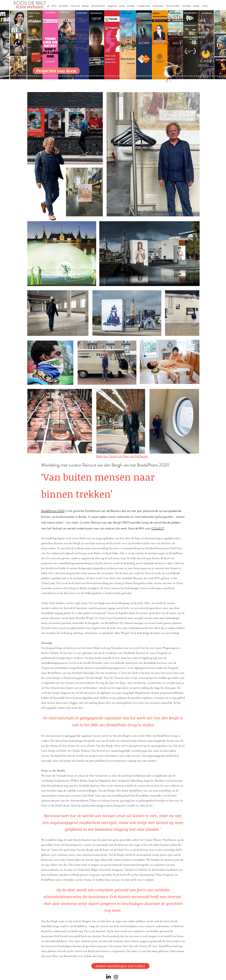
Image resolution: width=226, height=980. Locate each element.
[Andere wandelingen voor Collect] (120, 966)
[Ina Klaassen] (126, 76)
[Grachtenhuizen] (133, 76)
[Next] (223, 45)
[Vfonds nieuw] (89, 76)
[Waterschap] (40, 76)
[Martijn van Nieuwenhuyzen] (66, 76)
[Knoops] (149, 76)
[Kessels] (33, 76)
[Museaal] (54, 76)
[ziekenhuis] (165, 76)
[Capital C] (197, 76)
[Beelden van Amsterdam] (51, 76)
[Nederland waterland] (184, 76)
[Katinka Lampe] (200, 76)
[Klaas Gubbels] (135, 76)
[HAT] (191, 76)
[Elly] (96, 76)
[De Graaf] (19, 76)
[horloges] (144, 76)
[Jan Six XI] (211, 76)
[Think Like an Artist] (80, 76)
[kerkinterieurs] (160, 76)
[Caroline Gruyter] (14, 76)
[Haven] (168, 76)
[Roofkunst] (107, 76)
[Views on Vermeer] (163, 76)
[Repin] (35, 76)
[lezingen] (87, 76)
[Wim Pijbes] (139, 76)
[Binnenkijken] (10, 76)
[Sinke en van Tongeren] (65, 76)
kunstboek (51, 12)
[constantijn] (31, 76)
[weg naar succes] (110, 76)
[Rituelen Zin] (190, 76)
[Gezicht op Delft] (22, 76)
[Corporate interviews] (17, 76)
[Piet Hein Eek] (204, 76)
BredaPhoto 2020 (53, 511)
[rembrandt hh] (214, 76)
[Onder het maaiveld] (116, 76)
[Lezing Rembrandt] (102, 76)
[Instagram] (116, 977)
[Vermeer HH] (167, 76)
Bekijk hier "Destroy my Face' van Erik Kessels (122, 456)
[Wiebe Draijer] (146, 76)
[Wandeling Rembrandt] (158, 76)
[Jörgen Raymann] (202, 76)
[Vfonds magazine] (28, 76)
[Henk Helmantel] (212, 76)
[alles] (91, 76)
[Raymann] (151, 76)
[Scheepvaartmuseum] (105, 76)
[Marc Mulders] (79, 76)
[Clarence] (207, 76)
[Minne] (43, 76)
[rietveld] (131, 76)
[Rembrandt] (174, 76)
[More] (72, 76)
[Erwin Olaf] (47, 76)
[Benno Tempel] (86, 76)
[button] (54, 5)
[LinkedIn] (108, 977)
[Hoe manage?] (128, 76)
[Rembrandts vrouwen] (119, 76)
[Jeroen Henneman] (142, 76)
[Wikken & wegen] (100, 76)
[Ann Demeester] (205, 76)
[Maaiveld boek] (77, 76)
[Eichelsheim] (26, 76)
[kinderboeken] (93, 76)
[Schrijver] (38, 76)
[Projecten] (7, 76)
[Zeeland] (218, 76)
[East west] (21, 76)
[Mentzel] (198, 76)
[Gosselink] (56, 76)
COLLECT (158, 529)
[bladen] (117, 76)
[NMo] (24, 76)
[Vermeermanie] (183, 76)
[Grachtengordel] (170, 76)
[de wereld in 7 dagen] (124, 76)
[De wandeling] (58, 76)
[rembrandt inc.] (216, 76)
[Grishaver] (186, 76)
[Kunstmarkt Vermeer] (179, 76)
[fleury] (154, 76)
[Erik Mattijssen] (68, 76)
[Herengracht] (98, 76)
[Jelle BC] (36, 76)
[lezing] (114, 76)
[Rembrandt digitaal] (188, 76)
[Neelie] (193, 76)
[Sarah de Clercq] (82, 76)
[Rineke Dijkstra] (112, 76)
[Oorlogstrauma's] (156, 76)
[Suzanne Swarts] (29, 76)
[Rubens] (61, 76)
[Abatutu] (123, 76)
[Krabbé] (95, 76)
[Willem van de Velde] (195, 76)
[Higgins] (84, 76)
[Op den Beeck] (75, 76)
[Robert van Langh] (8, 76)
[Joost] (59, 76)
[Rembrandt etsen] (175, 76)
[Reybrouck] (73, 76)
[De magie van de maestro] (147, 76)
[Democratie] (45, 76)
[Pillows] (177, 76)
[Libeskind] (42, 76)
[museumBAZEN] (49, 76)
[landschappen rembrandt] (121, 76)
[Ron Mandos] (137, 76)
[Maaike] (161, 76)
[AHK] (52, 76)
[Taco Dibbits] (70, 76)
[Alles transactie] (181, 76)
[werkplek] (209, 76)
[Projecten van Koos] (56, 71)
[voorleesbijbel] (172, 76)
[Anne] (15, 76)
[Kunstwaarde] (63, 76)
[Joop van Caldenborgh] (153, 76)
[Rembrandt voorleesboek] (130, 76)
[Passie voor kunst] (219, 76)
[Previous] (3, 45)
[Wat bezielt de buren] (12, 76)
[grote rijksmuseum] (109, 76)
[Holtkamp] (103, 76)
